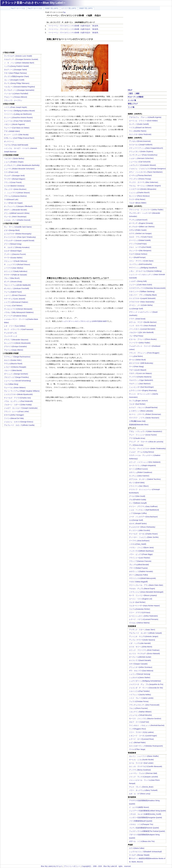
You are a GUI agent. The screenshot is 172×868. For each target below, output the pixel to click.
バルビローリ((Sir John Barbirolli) (141, 332)
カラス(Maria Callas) (137, 848)
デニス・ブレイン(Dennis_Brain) (141, 787)
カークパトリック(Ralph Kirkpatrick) (143, 465)
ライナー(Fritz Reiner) (137, 199)
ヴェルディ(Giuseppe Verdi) (14, 176)
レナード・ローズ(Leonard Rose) (141, 739)
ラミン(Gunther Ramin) (138, 131)
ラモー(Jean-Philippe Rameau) (15, 73)
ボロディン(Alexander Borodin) (16, 210)
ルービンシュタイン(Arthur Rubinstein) (144, 616)
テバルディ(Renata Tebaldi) (139, 855)
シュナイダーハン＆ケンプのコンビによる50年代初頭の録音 (84, 321)
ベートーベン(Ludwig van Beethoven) (18, 114)
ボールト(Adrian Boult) (137, 360)
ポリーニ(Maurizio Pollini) (138, 575)
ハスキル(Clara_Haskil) (138, 544)
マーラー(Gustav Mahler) (13, 258)
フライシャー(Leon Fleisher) (140, 558)
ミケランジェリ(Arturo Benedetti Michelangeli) (146, 592)
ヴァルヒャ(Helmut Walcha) (139, 623)
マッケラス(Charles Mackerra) (140, 377)
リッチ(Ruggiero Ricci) (137, 729)
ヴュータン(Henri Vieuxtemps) (15, 217)
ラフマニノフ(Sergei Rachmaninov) (17, 357)
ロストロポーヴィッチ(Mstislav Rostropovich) (146, 746)
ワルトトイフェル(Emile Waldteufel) (17, 285)
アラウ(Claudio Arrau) (137, 438)
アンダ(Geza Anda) (136, 445)
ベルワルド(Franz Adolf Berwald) (16, 145)
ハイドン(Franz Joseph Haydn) (16, 107)
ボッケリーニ (9, 141)
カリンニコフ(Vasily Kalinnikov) (16, 271)
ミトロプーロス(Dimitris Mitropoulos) (143, 189)
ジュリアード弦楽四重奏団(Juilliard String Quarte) (148, 811)
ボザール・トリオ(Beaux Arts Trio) (142, 841)
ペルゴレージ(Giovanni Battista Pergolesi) (19, 87)
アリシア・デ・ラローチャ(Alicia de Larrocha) (146, 442)
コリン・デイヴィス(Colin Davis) (141, 261)
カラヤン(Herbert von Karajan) (140, 233)
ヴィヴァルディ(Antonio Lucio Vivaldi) (18, 56)
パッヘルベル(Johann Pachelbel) (16, 94)
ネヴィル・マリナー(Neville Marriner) (143, 322)
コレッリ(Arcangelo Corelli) (14, 80)
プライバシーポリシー (72, 866)
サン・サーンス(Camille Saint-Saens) (18, 227)
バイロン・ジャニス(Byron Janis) (141, 547)
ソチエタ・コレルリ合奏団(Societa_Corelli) (145, 814)
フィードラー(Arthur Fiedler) (140, 343)
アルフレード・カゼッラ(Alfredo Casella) (19, 425)
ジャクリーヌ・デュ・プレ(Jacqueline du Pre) (146, 684)
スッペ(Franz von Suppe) (13, 203)
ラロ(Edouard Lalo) (11, 199)
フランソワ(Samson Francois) (140, 561)
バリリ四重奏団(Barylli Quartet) (141, 821)
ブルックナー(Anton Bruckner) (15, 189)
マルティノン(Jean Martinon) (140, 384)
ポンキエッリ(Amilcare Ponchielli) (17, 288)
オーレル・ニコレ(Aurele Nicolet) (141, 760)
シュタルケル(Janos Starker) (140, 677)
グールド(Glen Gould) (137, 496)
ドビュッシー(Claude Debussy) (16, 261)
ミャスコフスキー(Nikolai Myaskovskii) (18, 394)
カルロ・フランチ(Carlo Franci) (141, 237)
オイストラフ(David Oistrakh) (140, 660)
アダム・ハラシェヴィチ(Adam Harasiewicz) (146, 431)
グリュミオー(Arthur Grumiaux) (141, 667)
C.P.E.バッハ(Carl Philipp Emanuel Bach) (19, 138)
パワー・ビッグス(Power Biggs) (141, 554)
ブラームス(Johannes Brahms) (15, 196)
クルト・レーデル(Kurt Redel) (140, 247)
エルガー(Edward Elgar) (13, 251)
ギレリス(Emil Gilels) (137, 483)
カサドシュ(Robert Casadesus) (141, 472)
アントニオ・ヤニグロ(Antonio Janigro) (144, 636)
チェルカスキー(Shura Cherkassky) (142, 527)
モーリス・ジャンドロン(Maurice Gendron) (145, 719)
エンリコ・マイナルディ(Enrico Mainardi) (145, 654)
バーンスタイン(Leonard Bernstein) (142, 329)
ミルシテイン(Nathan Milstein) (140, 712)
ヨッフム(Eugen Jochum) (138, 401)
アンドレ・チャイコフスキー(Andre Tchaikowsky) (147, 449)
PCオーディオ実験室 (136, 97)
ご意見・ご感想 (134, 93)
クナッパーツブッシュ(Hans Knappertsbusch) (146, 148)
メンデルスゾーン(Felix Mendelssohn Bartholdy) (22, 165)
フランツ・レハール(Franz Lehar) (16, 411)
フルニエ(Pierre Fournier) (138, 708)
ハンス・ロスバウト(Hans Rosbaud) (143, 326)
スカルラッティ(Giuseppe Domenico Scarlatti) (21, 59)
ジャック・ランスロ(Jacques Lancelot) (144, 777)
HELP (130, 90)
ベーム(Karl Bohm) (136, 356)
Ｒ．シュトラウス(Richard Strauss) (17, 264)
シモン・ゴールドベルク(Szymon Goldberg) (145, 271)
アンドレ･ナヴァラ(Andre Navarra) (142, 640)
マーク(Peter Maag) (136, 367)
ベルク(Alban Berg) (11, 384)
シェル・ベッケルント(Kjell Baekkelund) (144, 510)
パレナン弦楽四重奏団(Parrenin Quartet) (144, 828)
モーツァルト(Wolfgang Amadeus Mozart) (19, 111)
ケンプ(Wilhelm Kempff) (138, 503)
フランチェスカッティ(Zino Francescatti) (144, 705)
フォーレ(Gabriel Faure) (13, 292)
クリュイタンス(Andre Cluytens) (141, 151)
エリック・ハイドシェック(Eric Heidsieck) (145, 462)
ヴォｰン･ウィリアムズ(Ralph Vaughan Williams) (22, 391)
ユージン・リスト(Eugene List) (141, 599)
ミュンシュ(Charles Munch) (139, 193)
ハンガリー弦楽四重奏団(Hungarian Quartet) (146, 818)
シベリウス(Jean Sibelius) (14, 268)
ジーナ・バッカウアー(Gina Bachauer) (143, 517)
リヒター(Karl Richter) (137, 404)
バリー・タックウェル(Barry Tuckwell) (143, 790)
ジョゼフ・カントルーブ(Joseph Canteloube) (21, 408)
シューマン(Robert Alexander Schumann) (19, 169)
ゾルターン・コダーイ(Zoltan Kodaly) (18, 405)
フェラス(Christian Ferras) (139, 701)
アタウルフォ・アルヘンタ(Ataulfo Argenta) (145, 117)
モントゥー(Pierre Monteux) (139, 196)
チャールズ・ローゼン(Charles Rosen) (143, 534)
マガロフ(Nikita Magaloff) (138, 582)
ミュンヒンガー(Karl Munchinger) (141, 387)
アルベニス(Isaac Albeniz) (14, 350)
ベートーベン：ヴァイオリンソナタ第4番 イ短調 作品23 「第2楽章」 (74, 29)
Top (64, 12)
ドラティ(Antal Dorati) (137, 319)
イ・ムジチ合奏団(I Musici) (139, 807)
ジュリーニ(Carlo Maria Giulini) (141, 285)
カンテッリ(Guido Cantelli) (139, 124)
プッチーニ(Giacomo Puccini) (15, 254)
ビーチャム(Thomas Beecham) (140, 175)
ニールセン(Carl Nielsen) (13, 306)
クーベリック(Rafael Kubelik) (140, 240)
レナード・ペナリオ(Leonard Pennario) (144, 619)
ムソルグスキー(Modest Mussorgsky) (18, 234)
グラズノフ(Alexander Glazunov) (16, 340)
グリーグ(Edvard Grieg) (13, 244)
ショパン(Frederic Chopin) (14, 162)
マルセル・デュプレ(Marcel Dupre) (142, 589)
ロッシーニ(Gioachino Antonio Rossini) (18, 117)
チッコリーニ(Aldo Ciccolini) (140, 530)
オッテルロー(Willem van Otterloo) (142, 227)
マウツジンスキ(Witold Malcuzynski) (142, 578)
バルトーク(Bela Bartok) (13, 370)
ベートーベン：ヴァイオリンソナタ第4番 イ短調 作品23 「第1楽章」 (74, 26)
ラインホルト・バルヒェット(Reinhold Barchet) (147, 725)
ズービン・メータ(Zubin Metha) (141, 305)
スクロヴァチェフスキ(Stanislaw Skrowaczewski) (147, 288)
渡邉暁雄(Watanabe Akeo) (139, 425)
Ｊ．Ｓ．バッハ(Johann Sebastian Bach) (19, 63)
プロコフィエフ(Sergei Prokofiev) (16, 377)
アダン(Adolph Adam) (12, 131)
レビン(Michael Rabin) (137, 742)
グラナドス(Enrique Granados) (15, 346)
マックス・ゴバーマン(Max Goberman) (144, 182)
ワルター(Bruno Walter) (138, 203)
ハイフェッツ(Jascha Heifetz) (140, 695)
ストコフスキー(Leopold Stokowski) (142, 298)
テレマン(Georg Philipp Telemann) (17, 83)
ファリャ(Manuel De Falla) (14, 418)
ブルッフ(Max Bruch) (12, 278)
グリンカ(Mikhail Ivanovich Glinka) (17, 213)
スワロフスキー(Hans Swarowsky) (142, 302)
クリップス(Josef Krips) (138, 244)
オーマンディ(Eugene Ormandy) (141, 223)
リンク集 (131, 107)
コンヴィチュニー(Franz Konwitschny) (143, 155)
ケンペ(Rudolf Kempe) (137, 257)
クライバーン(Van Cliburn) (139, 486)
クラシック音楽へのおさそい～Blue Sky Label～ (34, 3)
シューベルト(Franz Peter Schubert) (17, 121)
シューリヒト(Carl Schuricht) (140, 162)
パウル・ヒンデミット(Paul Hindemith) (18, 401)
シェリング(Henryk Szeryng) (140, 674)
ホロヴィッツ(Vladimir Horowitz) (141, 571)
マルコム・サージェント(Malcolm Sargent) (145, 186)
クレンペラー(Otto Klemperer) (140, 251)
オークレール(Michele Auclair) (140, 657)
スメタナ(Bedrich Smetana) (14, 186)
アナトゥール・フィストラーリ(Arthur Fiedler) (146, 210)
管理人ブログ (133, 104)
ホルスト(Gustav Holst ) (13, 360)
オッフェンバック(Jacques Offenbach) (18, 206)
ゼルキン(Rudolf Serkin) (138, 524)
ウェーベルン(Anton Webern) (15, 388)
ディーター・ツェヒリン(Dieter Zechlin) (144, 537)
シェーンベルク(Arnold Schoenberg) (17, 381)
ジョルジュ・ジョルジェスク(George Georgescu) (147, 169)
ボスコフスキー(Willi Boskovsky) (141, 363)
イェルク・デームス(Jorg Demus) (142, 452)
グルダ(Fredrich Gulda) (138, 500)
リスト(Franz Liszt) (11, 172)
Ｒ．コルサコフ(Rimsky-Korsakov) (17, 247)
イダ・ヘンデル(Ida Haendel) (140, 643)
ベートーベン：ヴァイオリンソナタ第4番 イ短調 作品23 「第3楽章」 (74, 33)
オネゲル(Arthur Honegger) (14, 415)
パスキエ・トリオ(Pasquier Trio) (141, 824)
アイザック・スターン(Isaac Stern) (142, 630)
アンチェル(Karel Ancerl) (138, 220)
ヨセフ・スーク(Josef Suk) (139, 722)
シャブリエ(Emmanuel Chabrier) (16, 302)
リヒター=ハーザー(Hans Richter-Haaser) (144, 606)
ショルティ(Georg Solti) (138, 281)
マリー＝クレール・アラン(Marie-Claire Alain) (146, 585)
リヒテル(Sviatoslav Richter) (140, 609)
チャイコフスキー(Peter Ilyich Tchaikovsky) (20, 237)
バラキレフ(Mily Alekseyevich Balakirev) (19, 312)
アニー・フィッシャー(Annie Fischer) (143, 435)
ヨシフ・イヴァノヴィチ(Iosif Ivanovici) (19, 329)
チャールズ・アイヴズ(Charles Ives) (17, 398)
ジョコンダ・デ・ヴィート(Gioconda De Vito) (146, 688)
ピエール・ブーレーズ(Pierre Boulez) (143, 339)
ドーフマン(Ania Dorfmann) (139, 541)
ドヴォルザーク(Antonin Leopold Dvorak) (19, 241)
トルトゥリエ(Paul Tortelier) (139, 691)
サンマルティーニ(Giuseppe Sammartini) (19, 90)
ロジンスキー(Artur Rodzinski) (140, 134)
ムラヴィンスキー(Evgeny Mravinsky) (143, 390)
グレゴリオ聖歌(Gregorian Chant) (16, 76)
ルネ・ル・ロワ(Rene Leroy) (140, 794)
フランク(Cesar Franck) (13, 182)
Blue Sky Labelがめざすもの (51, 866)
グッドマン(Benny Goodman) (140, 770)
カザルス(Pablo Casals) (138, 230)
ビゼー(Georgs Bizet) (12, 230)
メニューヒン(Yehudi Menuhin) (140, 715)
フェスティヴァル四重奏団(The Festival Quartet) (147, 831)
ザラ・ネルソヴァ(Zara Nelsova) (141, 671)
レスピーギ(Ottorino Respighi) (15, 367)
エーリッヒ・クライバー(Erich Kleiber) (143, 121)
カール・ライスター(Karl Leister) (141, 763)
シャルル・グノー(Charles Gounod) (17, 220)
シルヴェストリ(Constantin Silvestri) (143, 165)
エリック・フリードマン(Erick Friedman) (144, 650)
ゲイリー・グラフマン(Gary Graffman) (143, 506)
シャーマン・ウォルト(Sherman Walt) (143, 773)
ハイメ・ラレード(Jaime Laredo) (141, 698)
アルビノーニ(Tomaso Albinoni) (16, 97)
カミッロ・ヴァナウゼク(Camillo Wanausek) (146, 766)
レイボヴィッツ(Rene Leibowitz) (141, 411)
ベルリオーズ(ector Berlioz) (14, 158)
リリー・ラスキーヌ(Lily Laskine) (141, 732)
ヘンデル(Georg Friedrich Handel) (16, 66)
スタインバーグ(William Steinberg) (142, 291)
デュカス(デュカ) (10, 333)
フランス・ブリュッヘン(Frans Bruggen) (144, 353)
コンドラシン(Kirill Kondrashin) (141, 264)
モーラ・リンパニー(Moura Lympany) (143, 595)
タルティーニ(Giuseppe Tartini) (15, 70)
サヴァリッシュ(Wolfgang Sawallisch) (143, 268)
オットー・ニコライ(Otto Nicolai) (16, 135)
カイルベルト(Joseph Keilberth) (141, 145)
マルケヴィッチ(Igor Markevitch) (141, 380)
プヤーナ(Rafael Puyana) (138, 568)
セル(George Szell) (136, 309)
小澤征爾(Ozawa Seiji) (137, 421)
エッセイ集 (132, 100)
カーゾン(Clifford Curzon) (138, 469)
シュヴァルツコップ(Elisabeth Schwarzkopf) (145, 852)
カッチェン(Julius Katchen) (139, 476)
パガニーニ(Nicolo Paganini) (14, 124)
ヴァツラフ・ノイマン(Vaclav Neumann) (144, 418)
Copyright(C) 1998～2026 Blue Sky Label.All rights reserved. (106, 866)
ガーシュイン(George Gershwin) (16, 374)
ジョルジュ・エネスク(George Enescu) (19, 422)
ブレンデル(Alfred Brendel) (139, 565)
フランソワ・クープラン (13, 100)
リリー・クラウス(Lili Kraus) (140, 612)
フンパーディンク (11, 336)
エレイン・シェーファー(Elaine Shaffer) (144, 756)
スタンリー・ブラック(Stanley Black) (143, 295)
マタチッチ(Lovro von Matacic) (140, 373)
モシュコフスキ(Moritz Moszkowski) (17, 343)
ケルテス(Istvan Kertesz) (138, 254)
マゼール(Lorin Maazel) (138, 370)
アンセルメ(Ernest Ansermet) (140, 141)
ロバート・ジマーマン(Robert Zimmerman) (145, 414)
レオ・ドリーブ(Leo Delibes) (15, 326)
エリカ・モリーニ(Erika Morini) (141, 647)
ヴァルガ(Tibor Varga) (137, 749)
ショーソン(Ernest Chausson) (15, 295)
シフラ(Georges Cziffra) (138, 513)
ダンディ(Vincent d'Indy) (13, 282)
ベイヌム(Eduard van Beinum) (140, 128)
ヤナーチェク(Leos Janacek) (15, 299)
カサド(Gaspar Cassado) (138, 664)
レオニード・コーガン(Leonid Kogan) (143, 736)
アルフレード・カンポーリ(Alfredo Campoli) (145, 633)
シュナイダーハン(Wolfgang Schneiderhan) (145, 681)
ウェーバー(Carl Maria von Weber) (17, 128)
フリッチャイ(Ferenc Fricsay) (140, 179)
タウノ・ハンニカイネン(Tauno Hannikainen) (146, 172)
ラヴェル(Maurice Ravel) (13, 364)
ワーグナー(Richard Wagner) (15, 179)
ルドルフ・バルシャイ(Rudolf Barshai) (143, 407)
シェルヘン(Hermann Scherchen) (141, 158)
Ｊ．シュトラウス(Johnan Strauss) (17, 193)
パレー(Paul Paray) (136, 336)
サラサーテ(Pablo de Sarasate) (16, 275)
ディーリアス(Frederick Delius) (15, 316)
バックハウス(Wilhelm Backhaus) (141, 551)
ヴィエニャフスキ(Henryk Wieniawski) (18, 309)
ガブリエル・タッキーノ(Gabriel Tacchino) (145, 479)
